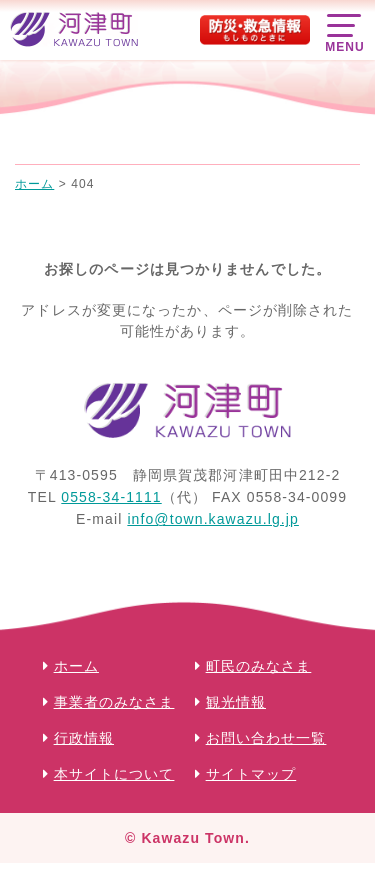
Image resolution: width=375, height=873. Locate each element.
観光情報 (236, 702)
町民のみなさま (259, 666)
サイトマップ (251, 774)
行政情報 (84, 738)
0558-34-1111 (111, 497)
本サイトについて (114, 774)
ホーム (76, 666)
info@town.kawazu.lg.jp (213, 519)
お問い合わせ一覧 (266, 738)
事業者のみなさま (114, 702)
